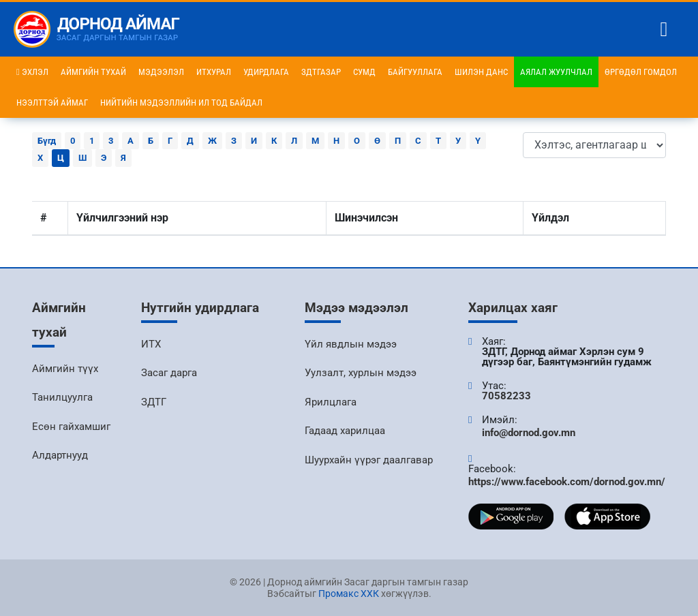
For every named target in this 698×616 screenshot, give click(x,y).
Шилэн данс (481, 72)
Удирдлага (266, 72)
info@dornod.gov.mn (529, 433)
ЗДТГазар (321, 72)
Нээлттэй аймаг (52, 103)
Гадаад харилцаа (345, 431)
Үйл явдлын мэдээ (351, 344)
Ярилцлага (331, 402)
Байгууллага (415, 72)
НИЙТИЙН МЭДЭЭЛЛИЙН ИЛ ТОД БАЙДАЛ (181, 103)
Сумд (364, 72)
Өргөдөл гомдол (641, 72)
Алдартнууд (60, 455)
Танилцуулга (62, 397)
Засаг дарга (169, 373)
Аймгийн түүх (65, 369)
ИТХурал (214, 72)
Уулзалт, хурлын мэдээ (361, 373)
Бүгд (47, 141)
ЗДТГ (154, 402)
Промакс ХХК (349, 594)
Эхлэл (32, 72)
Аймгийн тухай (93, 72)
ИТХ (151, 344)
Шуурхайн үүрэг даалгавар (369, 460)
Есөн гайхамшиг (71, 427)
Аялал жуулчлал (556, 72)
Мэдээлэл (161, 72)
